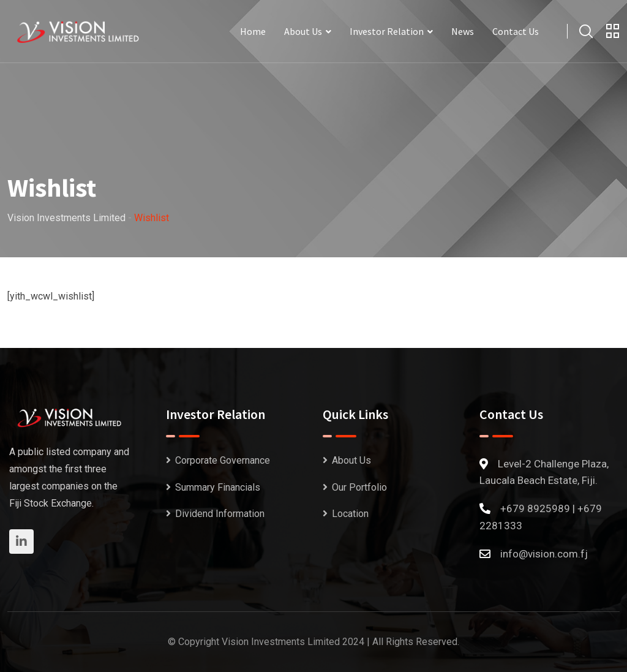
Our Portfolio (359, 487)
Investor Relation (387, 31)
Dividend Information (220, 514)
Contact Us (516, 31)
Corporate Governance (223, 460)
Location (350, 514)
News (463, 31)
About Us (303, 31)
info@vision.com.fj (544, 554)
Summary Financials (218, 487)
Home (253, 31)
